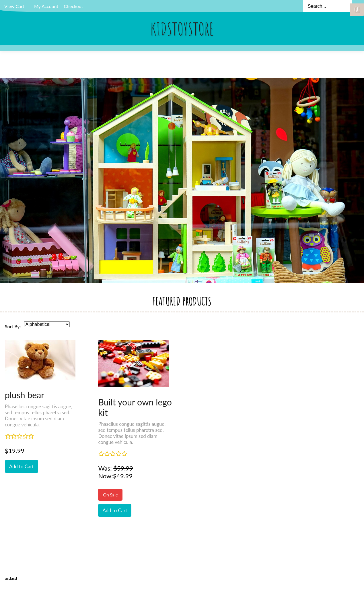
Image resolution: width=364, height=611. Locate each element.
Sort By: (13, 326)
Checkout (73, 6)
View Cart (14, 6)
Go (357, 9)
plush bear (25, 395)
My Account (46, 6)
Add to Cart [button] (22, 466)
